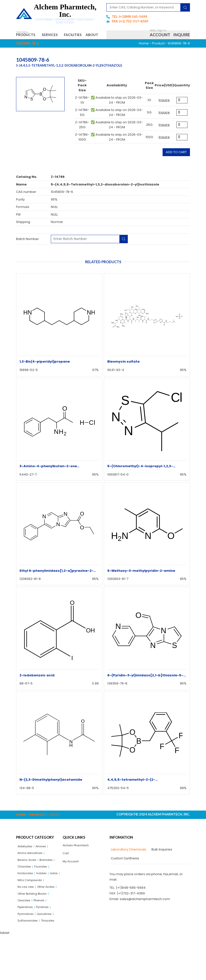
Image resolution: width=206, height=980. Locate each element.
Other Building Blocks (34, 927)
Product (158, 55)
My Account (72, 875)
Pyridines (46, 942)
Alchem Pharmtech (78, 858)
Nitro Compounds (32, 904)
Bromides (25, 881)
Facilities (84, 35)
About (27, 46)
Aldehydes (26, 859)
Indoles (23, 897)
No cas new (27, 912)
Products (28, 36)
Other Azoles (28, 919)
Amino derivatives (32, 866)
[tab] (128, 862)
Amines (44, 859)
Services (57, 36)
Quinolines (48, 950)
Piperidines (27, 942)
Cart (66, 866)
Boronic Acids (28, 874)
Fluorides (25, 889)
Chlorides (44, 881)
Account (160, 41)
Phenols (42, 934)
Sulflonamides (29, 957)
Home (144, 55)
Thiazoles (25, 965)
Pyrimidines (27, 950)
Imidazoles (44, 889)
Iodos (37, 897)
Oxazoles (25, 934)
